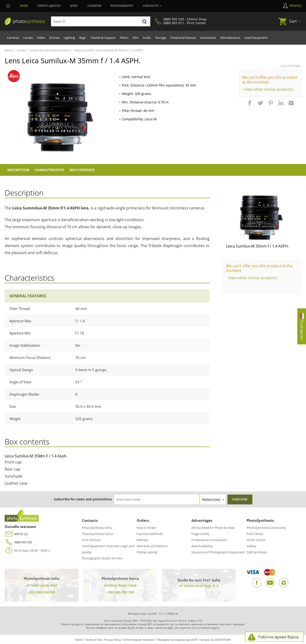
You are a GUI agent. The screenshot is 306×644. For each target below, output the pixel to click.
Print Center (255, 534)
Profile (295, 6)
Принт (49, 6)
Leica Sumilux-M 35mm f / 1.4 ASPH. (257, 246)
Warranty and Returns (152, 546)
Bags (83, 38)
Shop (24, 6)
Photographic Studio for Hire (102, 558)
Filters (124, 38)
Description (19, 170)
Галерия (94, 6)
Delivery (142, 540)
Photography (122, 6)
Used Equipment (256, 38)
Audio (147, 38)
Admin (79, 640)
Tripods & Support (103, 38)
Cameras (13, 38)
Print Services (91, 540)
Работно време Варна (278, 637)
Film (136, 38)
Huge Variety (201, 534)
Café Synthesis (257, 552)
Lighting (69, 38)
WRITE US (16, 534)
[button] (250, 105)
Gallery (251, 546)
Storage (161, 38)
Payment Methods (150, 534)
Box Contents (84, 170)
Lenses (28, 38)
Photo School (256, 540)
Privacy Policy (112, 640)
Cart (293, 21)
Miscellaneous (230, 38)
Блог (74, 6)
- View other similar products (268, 89)
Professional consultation (209, 540)
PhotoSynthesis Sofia (97, 528)
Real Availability (202, 546)
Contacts (151, 6)
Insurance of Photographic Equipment (218, 552)
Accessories (208, 38)
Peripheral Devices (183, 38)
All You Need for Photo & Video (213, 528)
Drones (54, 38)
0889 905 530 (18, 543)
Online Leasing (147, 552)
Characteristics (51, 170)
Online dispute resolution (139, 640)
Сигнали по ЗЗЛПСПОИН (215, 640)
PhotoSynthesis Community (266, 528)
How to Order (146, 528)
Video (41, 38)
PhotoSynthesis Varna (97, 534)
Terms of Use (94, 640)
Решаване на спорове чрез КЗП (177, 640)
